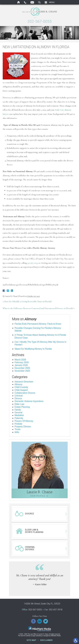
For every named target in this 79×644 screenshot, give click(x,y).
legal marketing (37, 636)
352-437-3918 (56, 610)
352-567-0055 (40, 21)
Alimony (18, 384)
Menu (52, 2)
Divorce (18, 398)
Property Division (23, 427)
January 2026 (21, 365)
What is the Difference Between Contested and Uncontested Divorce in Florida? (38, 308)
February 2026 (22, 362)
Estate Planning (22, 407)
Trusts (18, 429)
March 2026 (20, 360)
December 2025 (22, 368)
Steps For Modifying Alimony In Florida (33, 349)
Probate (18, 424)
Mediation (19, 415)
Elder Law (19, 404)
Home (19, 2)
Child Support (21, 390)
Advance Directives (24, 382)
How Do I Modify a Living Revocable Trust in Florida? (28, 301)
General (18, 412)
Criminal (19, 396)
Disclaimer (46, 640)
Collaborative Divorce (25, 393)
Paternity (19, 418)
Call (25, 2)
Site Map (31, 640)
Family (18, 410)
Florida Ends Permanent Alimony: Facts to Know (38, 324)
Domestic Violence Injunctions (29, 401)
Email (32, 2)
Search (39, 2)
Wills (17, 432)
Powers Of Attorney (24, 421)
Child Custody (21, 387)
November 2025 (22, 371)
